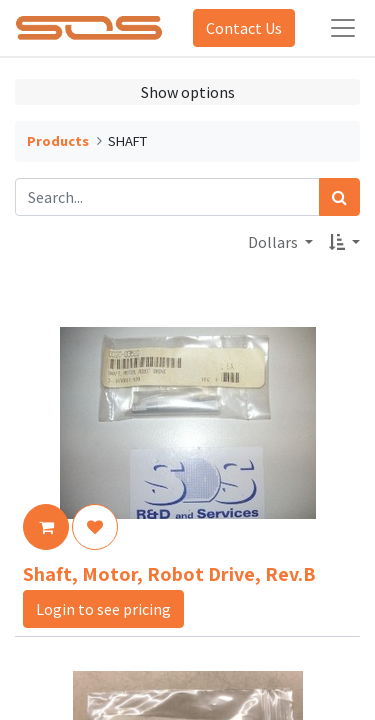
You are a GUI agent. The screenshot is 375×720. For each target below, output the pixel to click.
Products (58, 141)
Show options (188, 92)
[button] (344, 242)
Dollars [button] (274, 242)
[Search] (339, 197)
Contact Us (244, 28)
